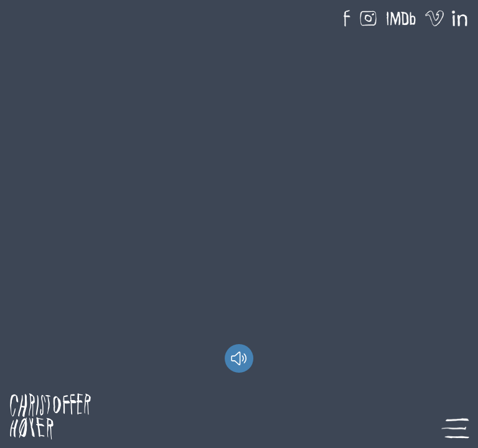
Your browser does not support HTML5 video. (239, 224)
